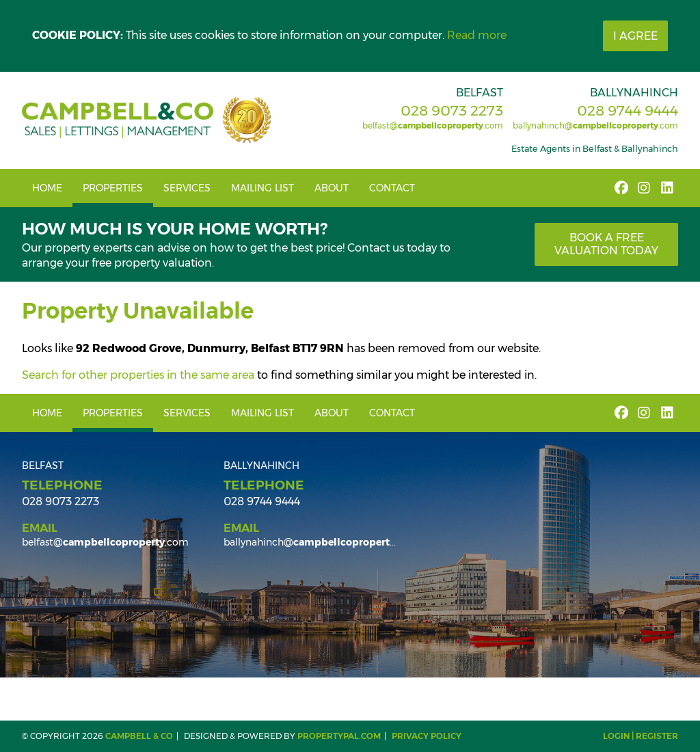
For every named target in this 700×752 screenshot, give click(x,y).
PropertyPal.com (339, 736)
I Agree (635, 36)
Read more (477, 35)
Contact (392, 188)
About (332, 188)
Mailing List (262, 188)
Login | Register (641, 736)
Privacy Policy (427, 736)
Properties (113, 188)
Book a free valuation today (606, 244)
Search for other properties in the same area (138, 375)
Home (47, 188)
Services (187, 188)
